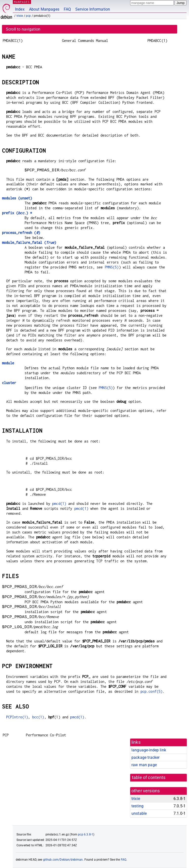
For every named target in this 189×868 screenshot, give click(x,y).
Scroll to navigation (23, 29)
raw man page (144, 765)
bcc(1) (38, 717)
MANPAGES (22, 2)
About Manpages (44, 9)
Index (20, 9)
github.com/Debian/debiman (63, 860)
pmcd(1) (59, 504)
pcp (28, 16)
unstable (139, 813)
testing (137, 806)
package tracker (145, 757)
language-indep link (149, 750)
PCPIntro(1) (17, 717)
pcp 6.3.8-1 (86, 834)
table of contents (149, 778)
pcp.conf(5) (152, 691)
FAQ (67, 9)
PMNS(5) (112, 267)
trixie (20, 16)
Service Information (93, 9)
